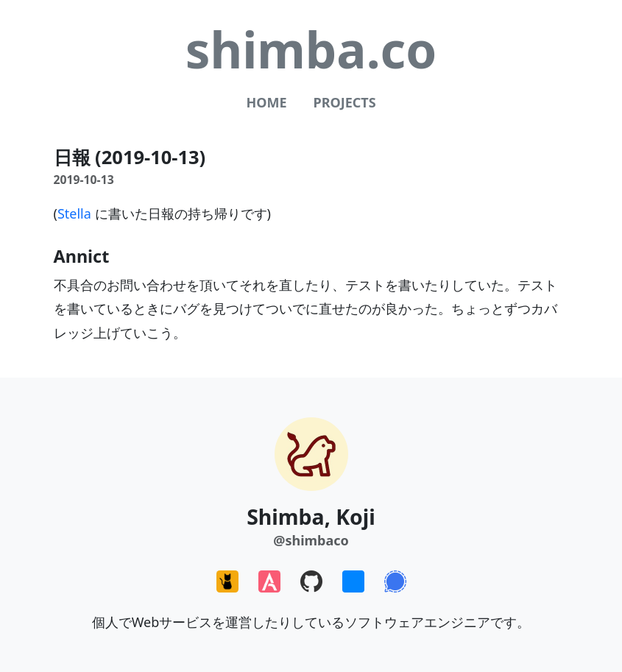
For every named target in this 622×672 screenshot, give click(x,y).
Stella (74, 213)
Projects (344, 102)
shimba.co (311, 49)
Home (266, 102)
